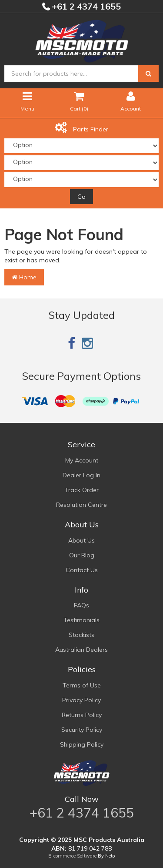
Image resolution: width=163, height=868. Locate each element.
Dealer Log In (81, 475)
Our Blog (82, 555)
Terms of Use (82, 685)
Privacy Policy (81, 700)
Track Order (82, 490)
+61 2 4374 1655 (85, 6)
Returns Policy (82, 715)
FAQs (81, 605)
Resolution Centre (81, 505)
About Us (81, 540)
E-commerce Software (72, 856)
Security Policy (82, 730)
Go (81, 197)
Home (24, 277)
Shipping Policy (82, 744)
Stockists (81, 635)
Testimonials (81, 620)
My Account (82, 460)
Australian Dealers (81, 650)
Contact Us (82, 570)
